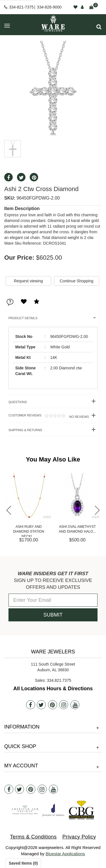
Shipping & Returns (25, 430)
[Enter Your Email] (53, 600)
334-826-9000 (49, 7)
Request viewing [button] (28, 281)
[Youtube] (75, 705)
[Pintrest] (53, 705)
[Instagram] (64, 705)
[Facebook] (31, 705)
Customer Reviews (49, 416)
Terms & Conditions (33, 837)
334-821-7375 (21, 7)
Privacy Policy (79, 837)
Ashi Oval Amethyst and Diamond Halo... (77, 529)
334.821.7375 (59, 680)
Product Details (23, 318)
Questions (18, 402)
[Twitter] (41, 705)
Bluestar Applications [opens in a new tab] (65, 854)
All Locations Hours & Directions (53, 689)
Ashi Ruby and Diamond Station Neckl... (29, 531)
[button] (99, 27)
